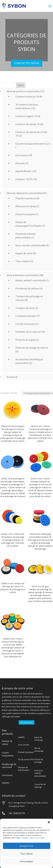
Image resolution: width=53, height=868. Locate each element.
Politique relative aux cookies (33, 838)
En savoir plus (26, 722)
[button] (49, 822)
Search (21, 85)
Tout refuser (27, 854)
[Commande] (38, 393)
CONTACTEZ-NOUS (27, 63)
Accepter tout (26, 846)
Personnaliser (26, 861)
